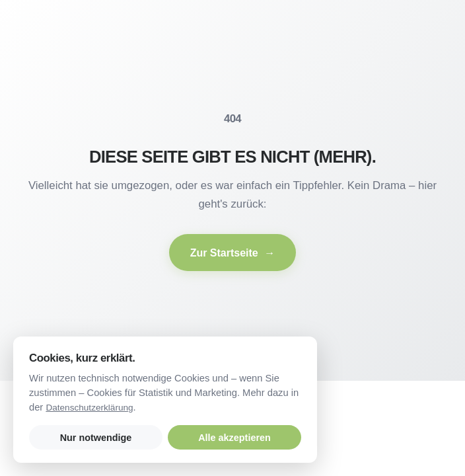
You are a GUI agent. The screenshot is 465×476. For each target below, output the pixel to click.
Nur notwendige (96, 438)
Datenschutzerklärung (89, 408)
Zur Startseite (233, 253)
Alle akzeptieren (234, 438)
